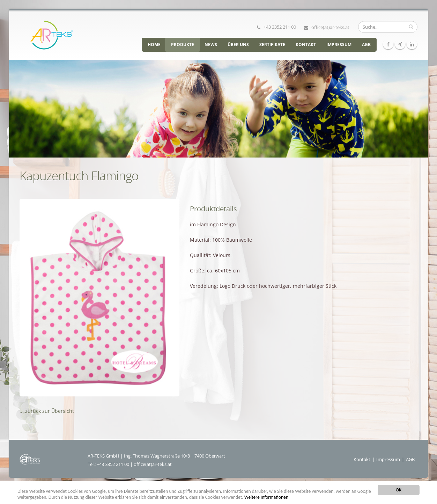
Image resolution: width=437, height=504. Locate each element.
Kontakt (306, 45)
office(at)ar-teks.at (330, 27)
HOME (154, 45)
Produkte (183, 45)
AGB (366, 45)
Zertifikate (272, 45)
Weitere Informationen (266, 497)
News (211, 45)
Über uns (238, 45)
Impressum (339, 45)
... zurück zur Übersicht (47, 411)
